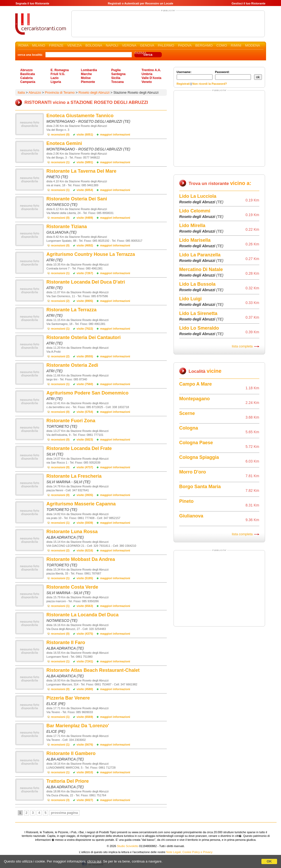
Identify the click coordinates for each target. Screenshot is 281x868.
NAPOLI (112, 45)
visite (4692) (85, 245)
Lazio (55, 78)
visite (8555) (85, 356)
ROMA (23, 45)
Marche (87, 74)
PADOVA (185, 45)
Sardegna (119, 74)
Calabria (27, 78)
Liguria (56, 82)
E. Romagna (60, 70)
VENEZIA (74, 45)
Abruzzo (27, 70)
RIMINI (236, 45)
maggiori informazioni (115, 134)
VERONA (129, 45)
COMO (222, 45)
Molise (86, 78)
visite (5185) (85, 578)
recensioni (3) (60, 800)
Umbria (147, 74)
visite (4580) (85, 689)
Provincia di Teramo (60, 92)
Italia (21, 92)
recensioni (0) (60, 134)
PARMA (141, 53)
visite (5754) (85, 412)
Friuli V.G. (58, 74)
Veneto (147, 82)
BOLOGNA (94, 45)
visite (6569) (85, 717)
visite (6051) (85, 134)
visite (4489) (85, 218)
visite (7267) (85, 273)
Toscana (118, 82)
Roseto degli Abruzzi (94, 92)
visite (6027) (85, 800)
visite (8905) (85, 301)
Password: (233, 75)
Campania (28, 82)
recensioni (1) (60, 162)
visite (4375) (85, 634)
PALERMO (166, 45)
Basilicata (28, 74)
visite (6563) (85, 606)
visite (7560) (85, 384)
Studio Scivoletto (128, 846)
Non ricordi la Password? (210, 84)
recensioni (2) (60, 301)
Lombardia (89, 70)
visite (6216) (85, 550)
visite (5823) (85, 439)
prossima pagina (64, 813)
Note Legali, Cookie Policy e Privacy (189, 852)
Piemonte (88, 82)
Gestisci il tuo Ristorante (249, 3)
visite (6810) (85, 772)
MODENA (253, 45)
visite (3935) (85, 495)
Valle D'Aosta (152, 78)
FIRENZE (56, 45)
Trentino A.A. (151, 70)
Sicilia (116, 78)
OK (269, 861)
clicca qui (94, 861)
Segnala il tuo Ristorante (33, 3)
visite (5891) (85, 162)
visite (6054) (85, 190)
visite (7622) (85, 329)
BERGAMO (204, 45)
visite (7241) (85, 661)
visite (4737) (85, 467)
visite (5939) (85, 523)
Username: (195, 75)
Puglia (116, 70)
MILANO (39, 45)
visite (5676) (85, 745)
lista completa (242, 346)
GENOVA (147, 45)
